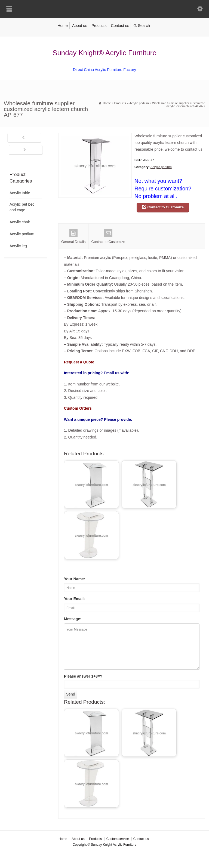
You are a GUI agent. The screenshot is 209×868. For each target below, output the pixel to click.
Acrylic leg (18, 246)
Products (99, 26)
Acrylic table (20, 193)
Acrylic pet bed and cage (22, 207)
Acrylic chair (20, 222)
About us (80, 26)
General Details (73, 236)
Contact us (120, 26)
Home (62, 26)
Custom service (118, 839)
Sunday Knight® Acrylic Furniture (104, 53)
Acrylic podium (161, 167)
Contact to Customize (165, 207)
